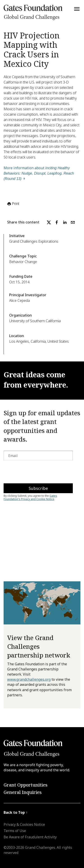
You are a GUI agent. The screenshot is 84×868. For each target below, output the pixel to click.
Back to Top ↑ (16, 812)
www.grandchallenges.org (29, 679)
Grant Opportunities (26, 785)
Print (13, 204)
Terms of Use (15, 831)
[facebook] (57, 222)
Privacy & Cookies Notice (24, 824)
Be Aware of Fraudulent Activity (30, 837)
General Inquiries (23, 792)
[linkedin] (65, 222)
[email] (73, 222)
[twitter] (49, 222)
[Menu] (77, 9)
